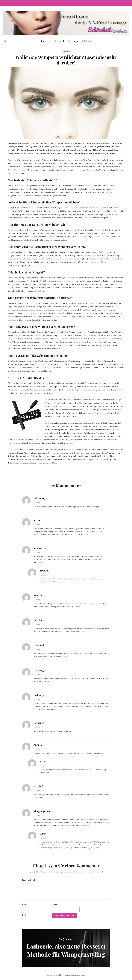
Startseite (46, 41)
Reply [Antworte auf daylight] (44, 575)
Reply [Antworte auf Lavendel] (38, 650)
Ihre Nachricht (29, 880)
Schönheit (87, 41)
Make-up (73, 41)
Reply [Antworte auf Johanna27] (38, 503)
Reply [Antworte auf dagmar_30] (38, 674)
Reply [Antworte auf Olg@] (44, 838)
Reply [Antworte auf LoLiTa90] (38, 625)
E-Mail (55, 905)
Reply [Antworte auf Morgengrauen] (38, 815)
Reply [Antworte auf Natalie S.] (38, 790)
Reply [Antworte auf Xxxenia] (38, 525)
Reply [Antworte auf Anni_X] (38, 749)
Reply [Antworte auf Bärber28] (38, 727)
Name (25, 905)
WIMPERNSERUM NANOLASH (63, 400)
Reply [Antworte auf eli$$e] (44, 766)
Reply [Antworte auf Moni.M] (38, 600)
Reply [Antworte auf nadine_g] (38, 699)
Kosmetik (59, 41)
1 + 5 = (25, 915)
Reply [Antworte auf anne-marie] (38, 552)
